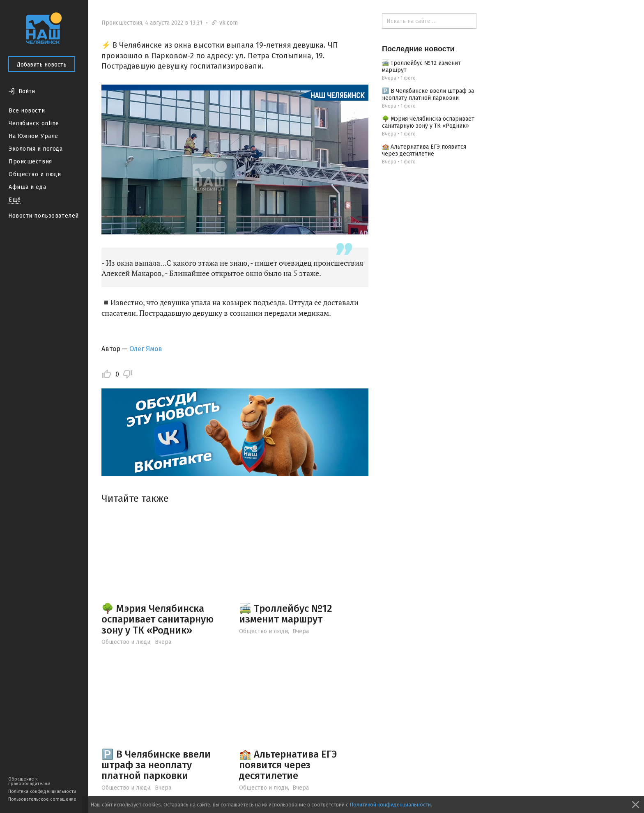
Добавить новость (42, 65)
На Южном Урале (33, 136)
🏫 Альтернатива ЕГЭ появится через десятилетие (288, 765)
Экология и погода (36, 149)
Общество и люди (35, 174)
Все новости (27, 111)
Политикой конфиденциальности (390, 805)
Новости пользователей (44, 216)
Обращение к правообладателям (29, 781)
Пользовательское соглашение (42, 799)
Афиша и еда (27, 187)
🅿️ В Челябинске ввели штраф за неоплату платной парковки (156, 765)
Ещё (15, 200)
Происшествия (30, 162)
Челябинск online (34, 123)
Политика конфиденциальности (42, 791)
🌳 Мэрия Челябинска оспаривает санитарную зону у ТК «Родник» (158, 619)
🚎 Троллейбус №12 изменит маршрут (286, 614)
